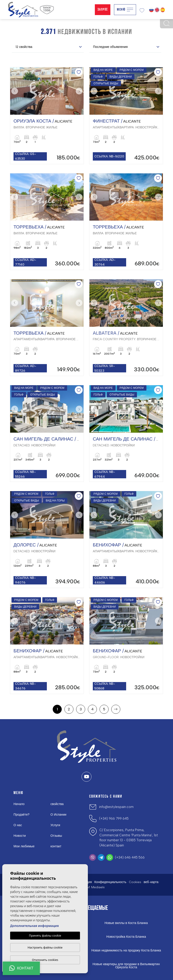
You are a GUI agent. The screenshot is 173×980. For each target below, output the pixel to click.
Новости (20, 836)
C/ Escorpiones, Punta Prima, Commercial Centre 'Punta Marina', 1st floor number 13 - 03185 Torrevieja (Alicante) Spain (129, 838)
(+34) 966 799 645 (114, 819)
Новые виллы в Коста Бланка (126, 923)
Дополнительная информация (34, 926)
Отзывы (56, 836)
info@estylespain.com (116, 807)
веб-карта (151, 882)
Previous (15, 91)
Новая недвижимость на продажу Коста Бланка (126, 951)
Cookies (135, 882)
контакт (56, 846)
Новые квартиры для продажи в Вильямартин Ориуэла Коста (126, 966)
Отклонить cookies (45, 960)
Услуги (55, 825)
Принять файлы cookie (45, 935)
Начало (19, 804)
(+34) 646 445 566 (130, 857)
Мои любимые (24, 846)
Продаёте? (22, 815)
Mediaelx (98, 887)
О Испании (58, 815)
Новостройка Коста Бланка (126, 937)
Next (79, 91)
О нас (18, 825)
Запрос (103, 10)
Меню (125, 10)
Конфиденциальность (110, 882)
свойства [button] (57, 804)
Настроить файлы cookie (45, 947)
